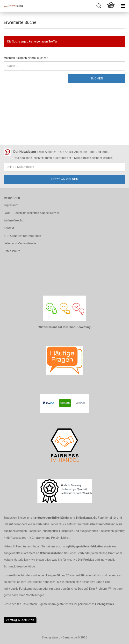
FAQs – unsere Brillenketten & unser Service (32, 213)
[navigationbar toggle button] (123, 6)
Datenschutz (12, 251)
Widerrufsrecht (13, 220)
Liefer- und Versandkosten (21, 243)
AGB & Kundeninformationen (22, 236)
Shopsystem (50, 637)
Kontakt (9, 228)
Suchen (97, 78)
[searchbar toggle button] (99, 6)
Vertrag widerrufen (20, 620)
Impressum (11, 205)
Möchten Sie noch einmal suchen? (26, 58)
